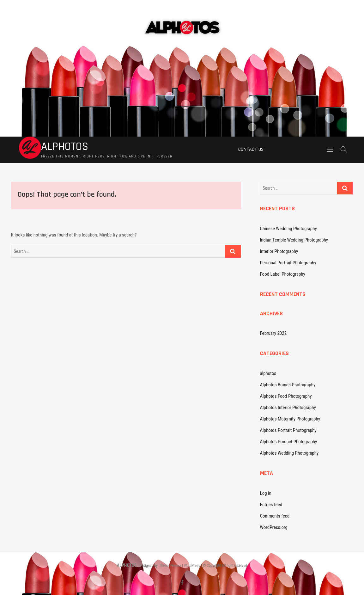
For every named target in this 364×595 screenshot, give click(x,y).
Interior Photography (279, 251)
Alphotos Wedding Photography (289, 453)
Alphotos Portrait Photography (288, 430)
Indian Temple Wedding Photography (294, 240)
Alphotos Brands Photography (288, 385)
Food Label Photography (283, 274)
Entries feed (271, 505)
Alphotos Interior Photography (288, 408)
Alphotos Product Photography (289, 442)
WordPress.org (274, 527)
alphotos (268, 373)
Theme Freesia (170, 566)
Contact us (251, 149)
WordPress (192, 566)
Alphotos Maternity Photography (290, 419)
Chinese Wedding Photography (288, 229)
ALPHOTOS (65, 147)
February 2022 (273, 333)
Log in (266, 493)
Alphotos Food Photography (286, 396)
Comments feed (275, 516)
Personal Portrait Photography (288, 263)
